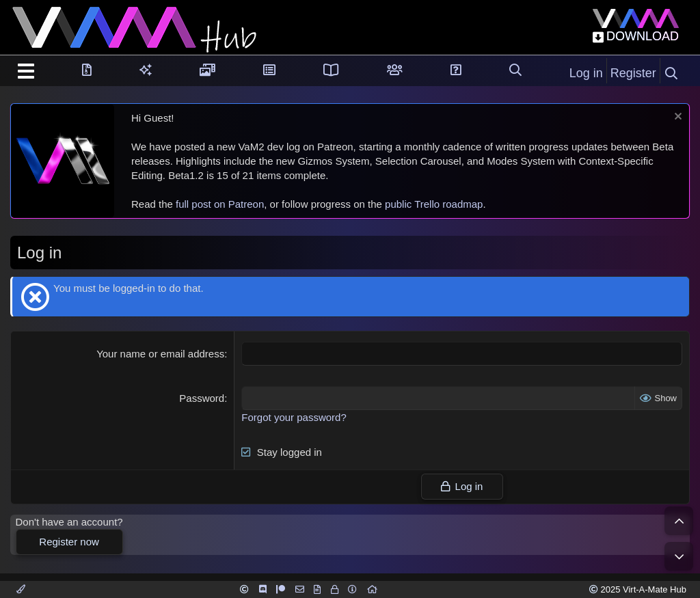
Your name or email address (160, 354)
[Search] (671, 74)
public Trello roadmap (434, 204)
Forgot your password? (294, 417)
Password (202, 398)
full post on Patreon (220, 204)
